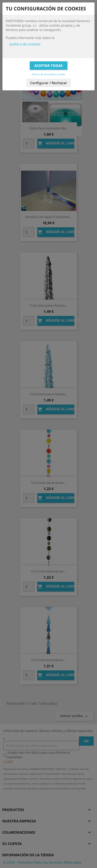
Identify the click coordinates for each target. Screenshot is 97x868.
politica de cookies (25, 44)
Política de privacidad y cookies (49, 74)
